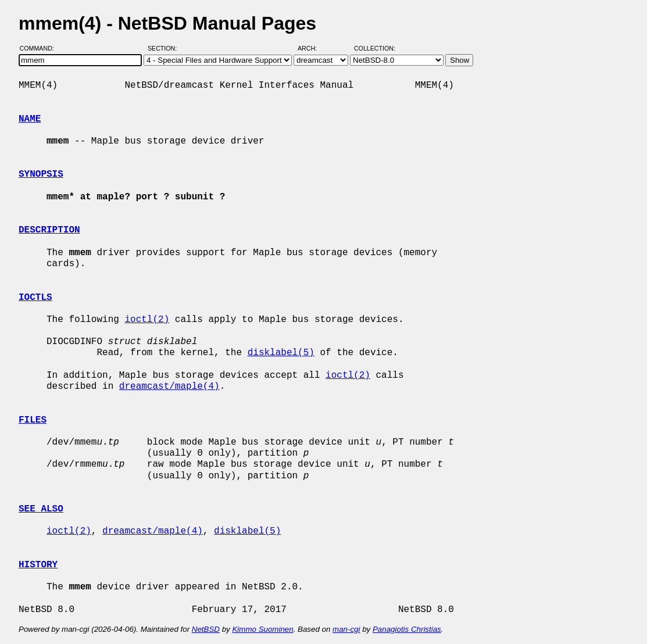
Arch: (312, 48)
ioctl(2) (147, 320)
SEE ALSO (41, 509)
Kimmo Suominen (262, 629)
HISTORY (38, 565)
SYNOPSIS (41, 174)
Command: (40, 48)
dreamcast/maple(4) (169, 387)
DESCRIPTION (49, 230)
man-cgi (346, 629)
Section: (165, 48)
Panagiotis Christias (407, 629)
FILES (33, 420)
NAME (30, 119)
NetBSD (206, 629)
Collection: (375, 48)
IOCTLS (35, 298)
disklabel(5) (281, 353)
